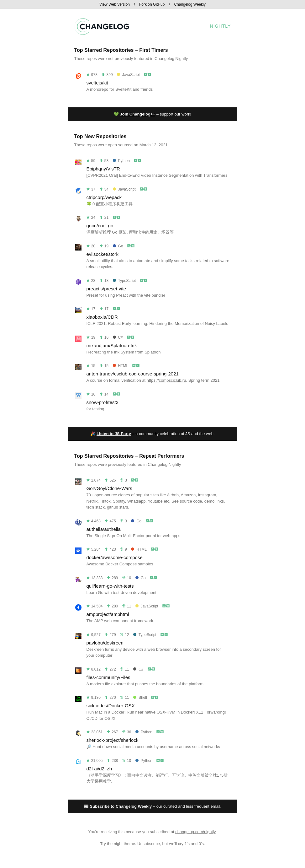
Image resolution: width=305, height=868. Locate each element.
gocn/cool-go (100, 226)
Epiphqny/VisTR (103, 169)
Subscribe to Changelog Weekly (121, 806)
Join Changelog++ (138, 114)
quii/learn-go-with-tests (110, 586)
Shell (140, 698)
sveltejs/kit (97, 83)
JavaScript (128, 75)
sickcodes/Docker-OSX (111, 706)
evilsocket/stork (103, 254)
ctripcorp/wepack (104, 197)
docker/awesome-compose (115, 557)
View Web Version (115, 4)
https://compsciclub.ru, (167, 380)
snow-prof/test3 (103, 402)
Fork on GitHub (152, 4)
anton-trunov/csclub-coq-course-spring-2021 (133, 374)
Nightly (221, 26)
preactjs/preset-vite (106, 289)
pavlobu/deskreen (105, 643)
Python (121, 161)
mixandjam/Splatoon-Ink (112, 345)
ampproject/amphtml (108, 614)
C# (118, 337)
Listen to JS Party (114, 434)
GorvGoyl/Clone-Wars (109, 488)
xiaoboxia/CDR (102, 317)
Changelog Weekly (190, 4)
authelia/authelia (104, 529)
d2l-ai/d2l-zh (99, 769)
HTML (121, 366)
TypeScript (124, 281)
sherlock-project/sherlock (113, 740)
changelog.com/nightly (195, 832)
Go (118, 246)
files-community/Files (108, 677)
